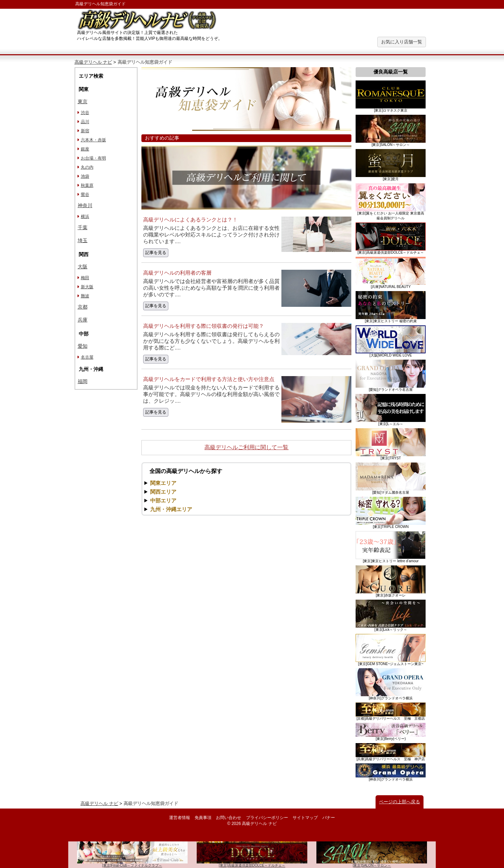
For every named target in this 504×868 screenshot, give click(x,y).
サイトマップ (305, 818)
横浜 (85, 217)
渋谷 (85, 113)
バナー (329, 818)
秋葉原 (87, 185)
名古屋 (87, 357)
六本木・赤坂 (93, 140)
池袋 (85, 176)
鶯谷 (85, 195)
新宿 (85, 131)
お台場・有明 (93, 158)
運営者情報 (180, 818)
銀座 (85, 149)
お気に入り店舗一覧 (402, 42)
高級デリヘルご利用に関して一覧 (246, 447)
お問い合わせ (229, 818)
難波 (85, 296)
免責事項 (203, 818)
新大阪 (87, 287)
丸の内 (87, 167)
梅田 (85, 278)
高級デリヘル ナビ (93, 62)
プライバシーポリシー (267, 818)
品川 (85, 122)
